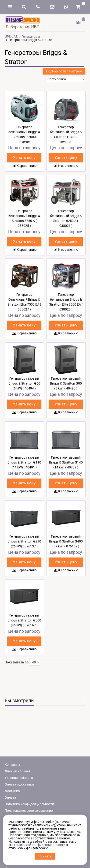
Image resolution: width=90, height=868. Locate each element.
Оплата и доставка (19, 784)
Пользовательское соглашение (29, 811)
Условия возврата (19, 778)
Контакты (12, 765)
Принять (45, 856)
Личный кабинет (18, 771)
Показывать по (17, 662)
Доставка (12, 791)
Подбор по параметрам (64, 71)
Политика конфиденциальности (29, 804)
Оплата (10, 797)
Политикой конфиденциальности (40, 845)
